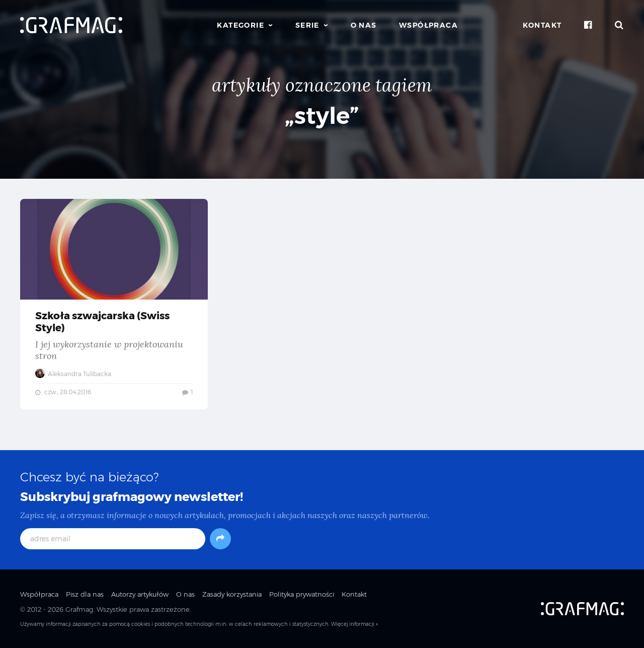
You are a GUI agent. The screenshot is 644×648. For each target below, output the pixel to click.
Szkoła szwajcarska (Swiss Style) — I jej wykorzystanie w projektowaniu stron (114, 304)
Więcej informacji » (354, 624)
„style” (322, 116)
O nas (364, 25)
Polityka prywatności (302, 594)
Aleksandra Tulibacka (73, 374)
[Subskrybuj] (220, 539)
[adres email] (113, 539)
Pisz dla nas (85, 594)
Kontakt (542, 25)
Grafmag (79, 609)
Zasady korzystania (232, 594)
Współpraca (428, 25)
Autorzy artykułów (140, 594)
